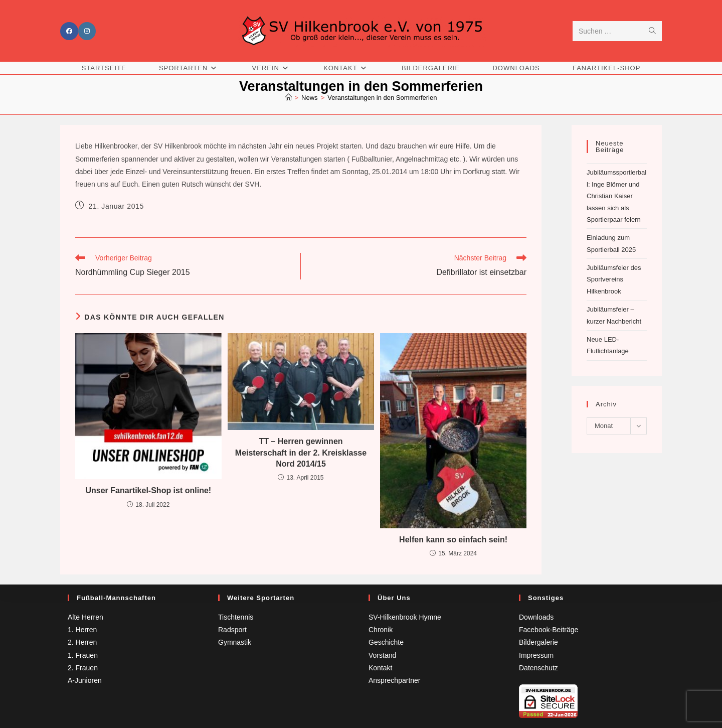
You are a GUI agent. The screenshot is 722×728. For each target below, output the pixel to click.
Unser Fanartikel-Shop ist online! (148, 490)
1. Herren (82, 630)
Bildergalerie (538, 642)
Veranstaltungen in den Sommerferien (382, 98)
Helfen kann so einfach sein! (453, 540)
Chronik (381, 630)
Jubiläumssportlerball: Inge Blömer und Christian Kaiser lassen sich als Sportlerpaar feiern (616, 196)
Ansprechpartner (395, 680)
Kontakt (380, 668)
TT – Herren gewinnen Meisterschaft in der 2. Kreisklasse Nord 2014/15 (301, 453)
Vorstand (382, 655)
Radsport (232, 630)
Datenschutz (538, 668)
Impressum (536, 655)
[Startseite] (289, 98)
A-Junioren (85, 680)
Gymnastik (235, 642)
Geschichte (386, 642)
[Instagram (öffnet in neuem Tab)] (87, 31)
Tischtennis (236, 617)
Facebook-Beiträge (549, 630)
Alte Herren (85, 617)
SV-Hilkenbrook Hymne (405, 617)
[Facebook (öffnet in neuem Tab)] (69, 31)
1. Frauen (83, 655)
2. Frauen (83, 668)
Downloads (536, 617)
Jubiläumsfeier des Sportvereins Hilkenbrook (614, 279)
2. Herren (82, 642)
